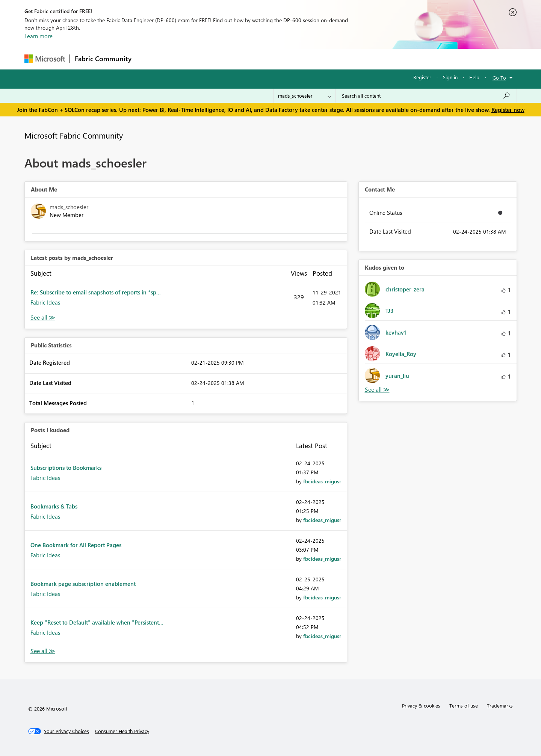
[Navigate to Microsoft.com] (45, 59)
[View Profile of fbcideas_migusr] (322, 481)
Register (422, 77)
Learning (308, 59)
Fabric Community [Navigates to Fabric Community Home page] (103, 59)
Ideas (212, 59)
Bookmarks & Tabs (54, 506)
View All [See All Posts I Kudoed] (43, 651)
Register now (508, 110)
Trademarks (500, 705)
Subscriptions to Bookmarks (66, 468)
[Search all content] (426, 96)
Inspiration (182, 59)
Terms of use (464, 705)
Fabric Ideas (45, 302)
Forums (149, 59)
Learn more (39, 36)
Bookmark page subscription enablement (83, 584)
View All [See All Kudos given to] (377, 390)
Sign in (450, 77)
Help (474, 77)
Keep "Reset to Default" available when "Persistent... (97, 622)
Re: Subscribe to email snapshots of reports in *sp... (96, 292)
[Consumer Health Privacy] (122, 731)
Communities (246, 59)
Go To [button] (499, 78)
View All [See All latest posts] (43, 318)
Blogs (280, 59)
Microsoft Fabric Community (74, 135)
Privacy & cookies (421, 705)
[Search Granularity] (305, 96)
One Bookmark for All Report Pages (76, 545)
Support (340, 59)
